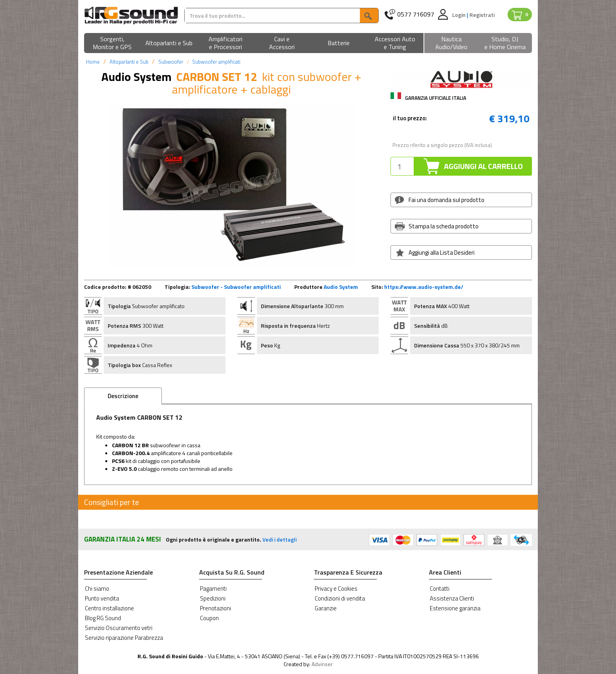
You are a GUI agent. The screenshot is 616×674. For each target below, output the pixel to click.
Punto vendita (102, 598)
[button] (112, 43)
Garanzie (326, 608)
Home (93, 62)
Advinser (322, 664)
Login (459, 15)
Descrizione (123, 396)
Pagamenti (213, 589)
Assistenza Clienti (452, 598)
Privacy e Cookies (336, 589)
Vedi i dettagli (280, 539)
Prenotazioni (215, 608)
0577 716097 (416, 14)
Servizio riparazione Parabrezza (124, 638)
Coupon (209, 618)
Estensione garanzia (455, 608)
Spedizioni (213, 598)
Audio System (341, 287)
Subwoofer (171, 62)
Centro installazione (109, 608)
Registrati (482, 15)
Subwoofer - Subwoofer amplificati (236, 287)
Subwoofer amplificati (216, 62)
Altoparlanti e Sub (129, 62)
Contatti (440, 589)
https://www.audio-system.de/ (424, 287)
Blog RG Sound (103, 618)
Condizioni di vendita (340, 598)
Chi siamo (97, 589)
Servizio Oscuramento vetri (119, 628)
